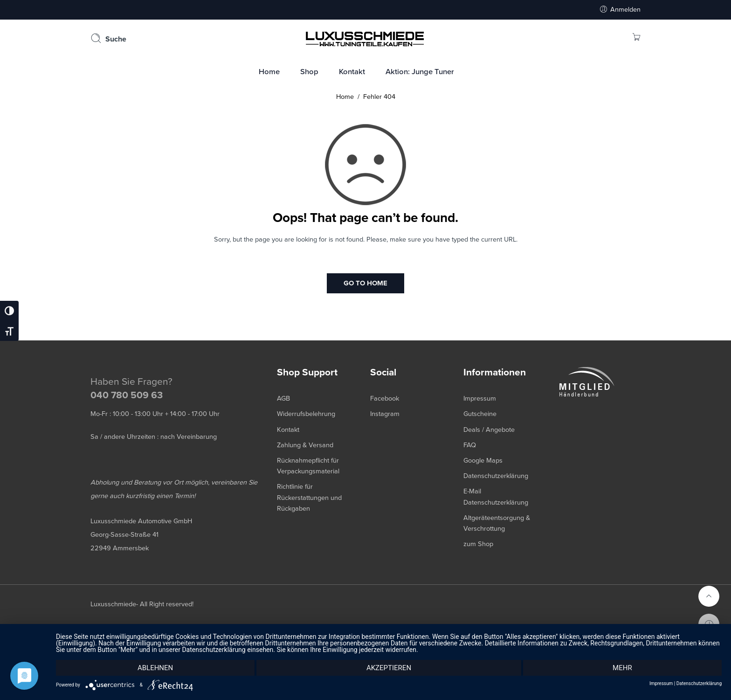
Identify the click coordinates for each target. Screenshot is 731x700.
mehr (622, 668)
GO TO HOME (365, 283)
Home (345, 97)
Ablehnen (155, 668)
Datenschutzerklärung (699, 684)
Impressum (661, 684)
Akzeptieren (389, 668)
